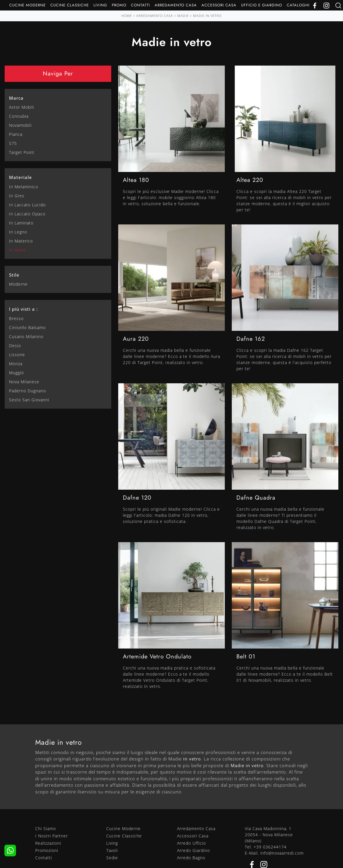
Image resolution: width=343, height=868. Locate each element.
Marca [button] (16, 98)
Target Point (22, 152)
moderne (18, 284)
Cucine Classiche (70, 5)
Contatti (140, 5)
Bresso (16, 318)
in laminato (21, 223)
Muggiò (16, 373)
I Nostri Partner (52, 836)
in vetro (17, 250)
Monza (16, 364)
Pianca (16, 134)
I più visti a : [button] (23, 309)
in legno (18, 232)
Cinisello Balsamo (27, 327)
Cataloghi (298, 5)
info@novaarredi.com (282, 853)
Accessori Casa (219, 5)
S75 (13, 143)
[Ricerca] (338, 5)
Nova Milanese (24, 382)
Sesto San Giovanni (29, 400)
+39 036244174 (270, 847)
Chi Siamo (46, 829)
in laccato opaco (27, 214)
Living (100, 5)
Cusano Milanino (26, 337)
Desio (15, 346)
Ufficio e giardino (262, 5)
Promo (119, 5)
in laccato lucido (27, 205)
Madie (183, 16)
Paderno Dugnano (28, 391)
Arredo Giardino (193, 850)
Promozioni (47, 850)
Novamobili (20, 125)
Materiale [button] (21, 177)
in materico (21, 241)
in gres (17, 196)
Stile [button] (14, 275)
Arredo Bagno (191, 858)
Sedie (112, 858)
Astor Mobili (22, 107)
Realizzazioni (48, 843)
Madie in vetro (207, 16)
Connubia (19, 116)
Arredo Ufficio (191, 843)
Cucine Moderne (28, 5)
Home (127, 16)
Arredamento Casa (176, 5)
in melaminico (24, 187)
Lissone (17, 355)
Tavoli (112, 850)
